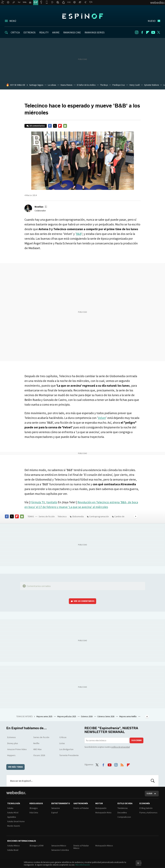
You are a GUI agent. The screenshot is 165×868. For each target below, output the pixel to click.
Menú (13, 21)
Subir (149, 793)
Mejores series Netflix (128, 716)
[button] (41, 207)
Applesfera (12, 817)
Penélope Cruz (119, 85)
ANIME (56, 32)
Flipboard (148, 32)
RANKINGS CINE (72, 32)
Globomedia (78, 516)
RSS (122, 764)
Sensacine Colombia (60, 850)
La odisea (52, 85)
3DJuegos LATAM (36, 846)
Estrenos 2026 (87, 716)
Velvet (102, 418)
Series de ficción (47, 516)
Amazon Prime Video (17, 749)
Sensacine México (59, 846)
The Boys (104, 85)
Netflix (36, 743)
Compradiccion (124, 817)
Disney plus (13, 743)
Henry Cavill (135, 85)
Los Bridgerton (66, 749)
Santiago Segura (36, 85)
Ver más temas (15, 767)
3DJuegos (33, 808)
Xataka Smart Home (16, 821)
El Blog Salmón (146, 808)
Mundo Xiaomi (14, 826)
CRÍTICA (15, 32)
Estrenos (12, 737)
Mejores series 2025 (45, 716)
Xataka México (13, 846)
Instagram (137, 32)
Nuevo (152, 21)
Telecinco (62, 516)
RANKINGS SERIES (95, 32)
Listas (62, 743)
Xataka (10, 808)
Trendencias (123, 808)
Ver (84, 601)
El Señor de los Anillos (86, 85)
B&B (79, 234)
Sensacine (55, 808)
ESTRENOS (30, 32)
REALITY (44, 32)
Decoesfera (122, 813)
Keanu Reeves (66, 85)
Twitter (159, 32)
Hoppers (11, 755)
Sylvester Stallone (151, 85)
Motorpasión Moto (103, 813)
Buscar (153, 781)
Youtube (153, 32)
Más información (83, 865)
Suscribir (136, 740)
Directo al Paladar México (81, 847)
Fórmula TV (37, 502)
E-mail (65, 126)
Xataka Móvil (13, 813)
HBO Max (37, 749)
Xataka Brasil (13, 850)
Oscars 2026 (39, 755)
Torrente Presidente (69, 755)
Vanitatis (52, 502)
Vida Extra (34, 813)
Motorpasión (101, 808)
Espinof (83, 16)
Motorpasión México (104, 846)
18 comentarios (37, 126)
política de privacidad (121, 747)
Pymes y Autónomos (148, 813)
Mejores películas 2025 (67, 716)
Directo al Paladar (81, 808)
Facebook (142, 32)
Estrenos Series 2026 (106, 716)
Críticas (63, 737)
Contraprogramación (99, 516)
